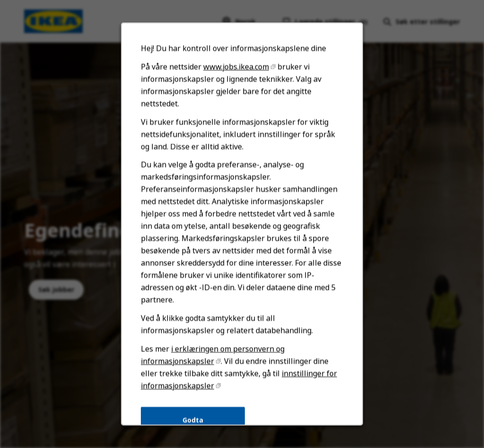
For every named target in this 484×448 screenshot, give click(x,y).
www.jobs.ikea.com (236, 75)
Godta (194, 423)
